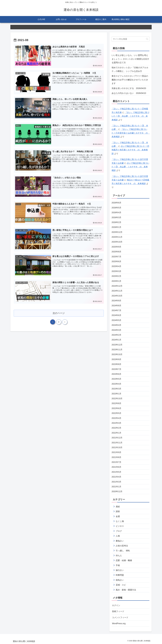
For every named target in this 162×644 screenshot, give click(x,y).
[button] (147, 39)
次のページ (59, 313)
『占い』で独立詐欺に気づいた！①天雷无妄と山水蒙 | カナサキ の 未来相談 (131, 133)
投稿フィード (118, 611)
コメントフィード (120, 617)
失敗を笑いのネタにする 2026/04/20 (129, 88)
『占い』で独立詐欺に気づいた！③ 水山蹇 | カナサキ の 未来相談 (130, 116)
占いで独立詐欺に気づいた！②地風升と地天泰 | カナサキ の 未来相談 (130, 150)
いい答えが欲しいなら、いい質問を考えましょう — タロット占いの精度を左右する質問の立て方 (130, 59)
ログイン (116, 605)
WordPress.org (119, 623)
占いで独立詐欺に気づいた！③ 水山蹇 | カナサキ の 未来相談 (130, 167)
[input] (130, 39)
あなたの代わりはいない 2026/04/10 (129, 93)
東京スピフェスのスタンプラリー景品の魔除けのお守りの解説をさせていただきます (130, 80)
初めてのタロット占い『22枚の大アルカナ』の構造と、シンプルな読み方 (130, 69)
